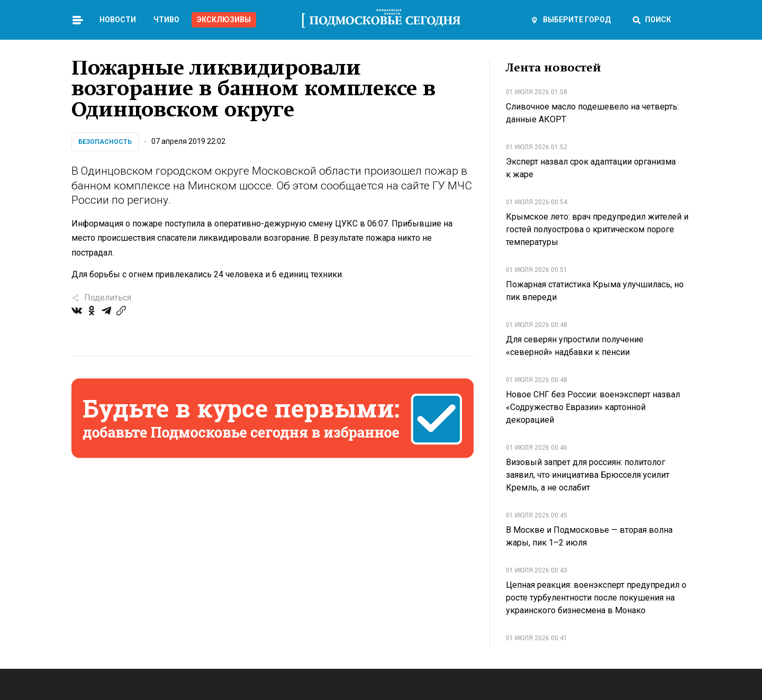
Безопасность (105, 142)
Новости (118, 20)
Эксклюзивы (224, 20)
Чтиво (166, 20)
